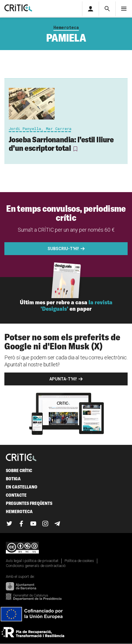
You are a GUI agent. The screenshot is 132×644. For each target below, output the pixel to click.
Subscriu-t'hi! (63, 249)
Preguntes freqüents (29, 503)
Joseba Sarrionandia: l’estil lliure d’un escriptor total (61, 144)
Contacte (16, 495)
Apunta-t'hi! (63, 379)
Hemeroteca (66, 27)
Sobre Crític (19, 470)
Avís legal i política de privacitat (32, 561)
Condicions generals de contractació (36, 566)
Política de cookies (79, 561)
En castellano (22, 487)
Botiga (13, 479)
